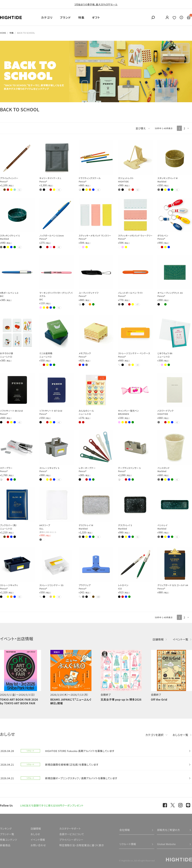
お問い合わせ (38, 845)
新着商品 (5, 845)
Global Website (166, 844)
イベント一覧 (181, 639)
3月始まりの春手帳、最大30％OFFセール (96, 4)
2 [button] (185, 128)
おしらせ (35, 834)
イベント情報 (38, 840)
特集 (81, 17)
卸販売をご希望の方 (169, 830)
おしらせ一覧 (180, 735)
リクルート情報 (128, 844)
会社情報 (125, 830)
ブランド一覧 (7, 834)
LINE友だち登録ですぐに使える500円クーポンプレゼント (52, 805)
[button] (189, 128)
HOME (3, 33)
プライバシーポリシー (71, 840)
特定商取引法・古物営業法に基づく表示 (82, 845)
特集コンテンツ (9, 840)
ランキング (6, 829)
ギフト (96, 17)
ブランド (65, 17)
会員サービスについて (72, 834)
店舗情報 (158, 639)
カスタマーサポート (70, 829)
